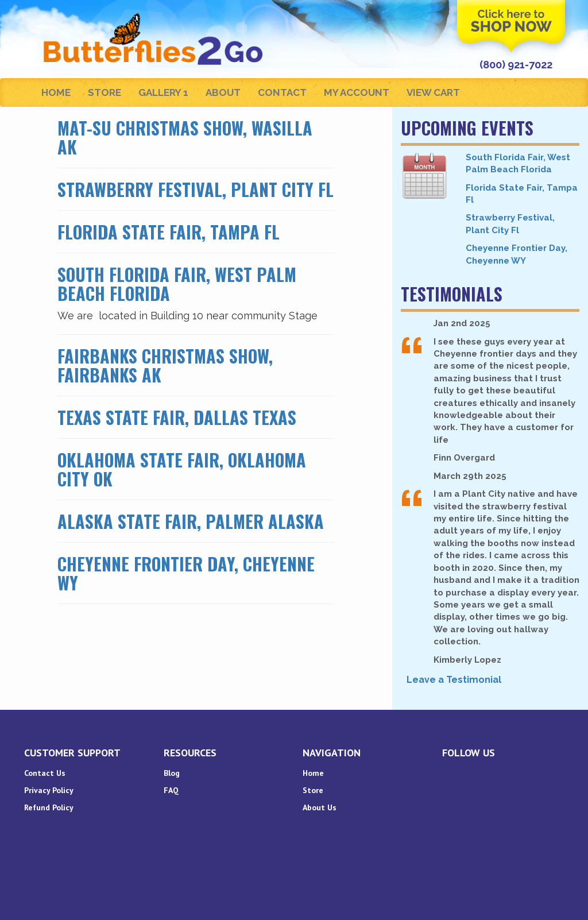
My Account (357, 92)
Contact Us (45, 773)
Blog (172, 773)
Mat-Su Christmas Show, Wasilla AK (185, 137)
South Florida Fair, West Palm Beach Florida (177, 284)
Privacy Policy (49, 790)
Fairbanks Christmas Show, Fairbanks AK (165, 365)
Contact (282, 92)
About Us (320, 807)
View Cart (433, 92)
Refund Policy (49, 807)
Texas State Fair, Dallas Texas (177, 417)
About (223, 92)
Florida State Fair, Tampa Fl (169, 232)
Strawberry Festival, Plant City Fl (196, 189)
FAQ (171, 790)
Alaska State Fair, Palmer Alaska (191, 521)
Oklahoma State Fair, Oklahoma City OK (182, 469)
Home (56, 92)
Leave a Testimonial (454, 680)
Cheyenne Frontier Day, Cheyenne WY (186, 573)
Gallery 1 (163, 92)
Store (105, 92)
